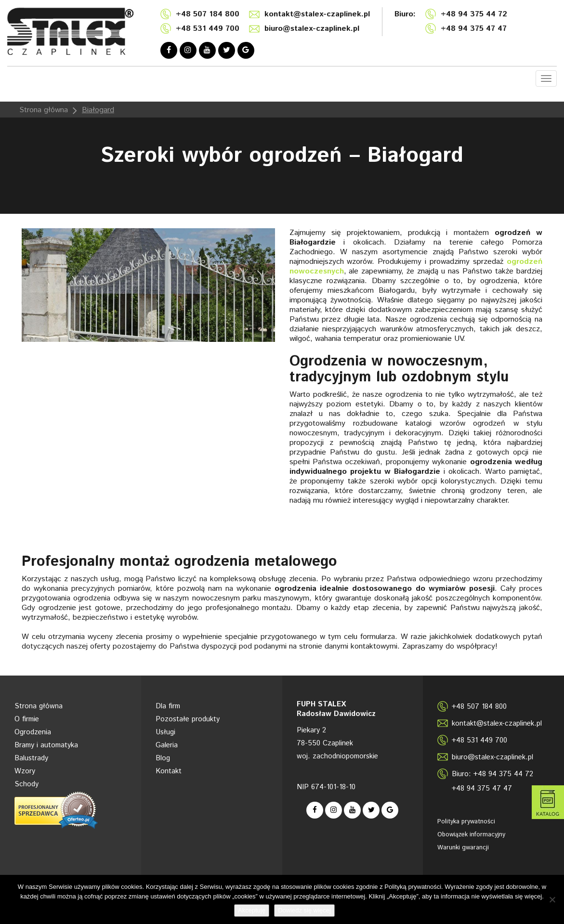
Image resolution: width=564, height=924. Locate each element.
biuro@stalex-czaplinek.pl (312, 29)
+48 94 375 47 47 (474, 29)
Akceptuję (252, 910)
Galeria (167, 745)
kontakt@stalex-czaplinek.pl (317, 14)
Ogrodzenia (33, 732)
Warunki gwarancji (463, 848)
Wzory (25, 771)
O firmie (27, 719)
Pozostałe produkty (188, 719)
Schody (26, 784)
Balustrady (31, 758)
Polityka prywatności (466, 822)
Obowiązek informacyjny (471, 835)
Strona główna (44, 110)
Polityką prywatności (413, 887)
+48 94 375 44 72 (474, 14)
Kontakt (169, 771)
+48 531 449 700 (208, 29)
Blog (163, 758)
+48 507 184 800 (208, 14)
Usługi (165, 732)
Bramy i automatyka (46, 745)
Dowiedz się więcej (304, 910)
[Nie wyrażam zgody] (552, 899)
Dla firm (168, 706)
